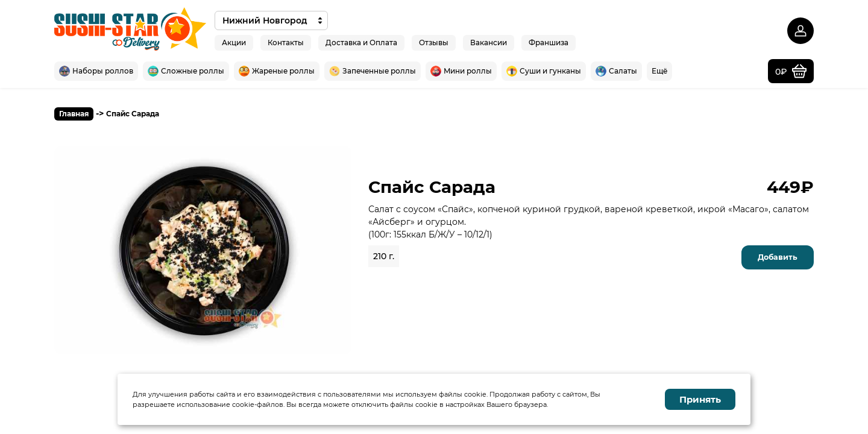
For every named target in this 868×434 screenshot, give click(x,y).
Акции (234, 42)
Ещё (659, 71)
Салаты (616, 71)
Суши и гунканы (544, 71)
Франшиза (549, 42)
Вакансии (489, 42)
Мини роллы (461, 71)
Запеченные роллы (373, 71)
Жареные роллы (277, 71)
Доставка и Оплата (361, 42)
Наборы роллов (96, 71)
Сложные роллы (186, 71)
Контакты (286, 42)
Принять (700, 399)
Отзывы (434, 42)
